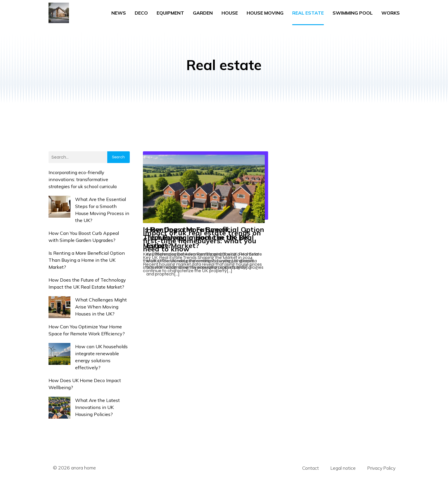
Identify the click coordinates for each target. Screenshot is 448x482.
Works (391, 12)
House (230, 12)
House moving (265, 12)
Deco (141, 12)
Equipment (170, 12)
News (119, 12)
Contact (311, 467)
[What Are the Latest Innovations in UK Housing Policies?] (59, 407)
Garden (203, 12)
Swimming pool (353, 12)
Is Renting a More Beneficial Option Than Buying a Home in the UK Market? (87, 259)
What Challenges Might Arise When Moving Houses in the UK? (101, 306)
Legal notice (343, 467)
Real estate (308, 12)
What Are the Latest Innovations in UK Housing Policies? (97, 406)
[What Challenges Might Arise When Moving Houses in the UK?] (59, 307)
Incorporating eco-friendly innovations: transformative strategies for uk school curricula (83, 178)
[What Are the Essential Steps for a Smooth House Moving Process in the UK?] (59, 206)
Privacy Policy (381, 467)
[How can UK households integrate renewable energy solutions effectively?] (59, 354)
